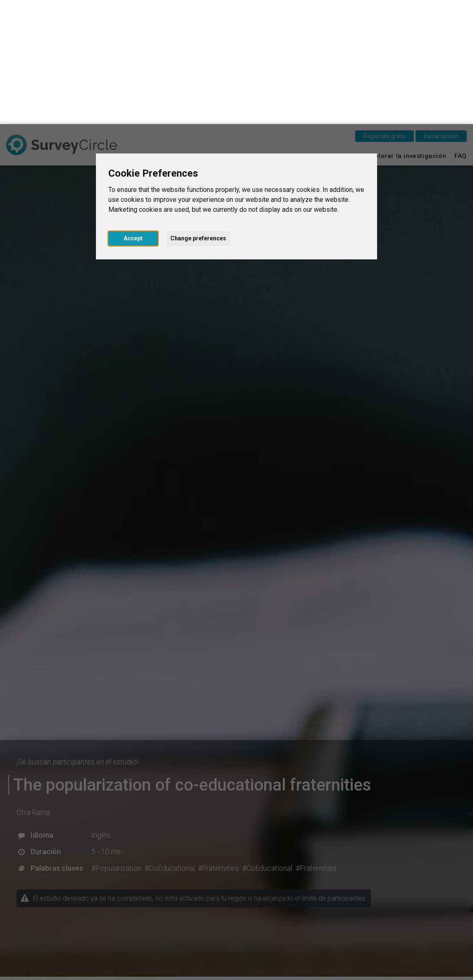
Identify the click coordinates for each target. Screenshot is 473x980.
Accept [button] (133, 114)
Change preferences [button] (198, 114)
